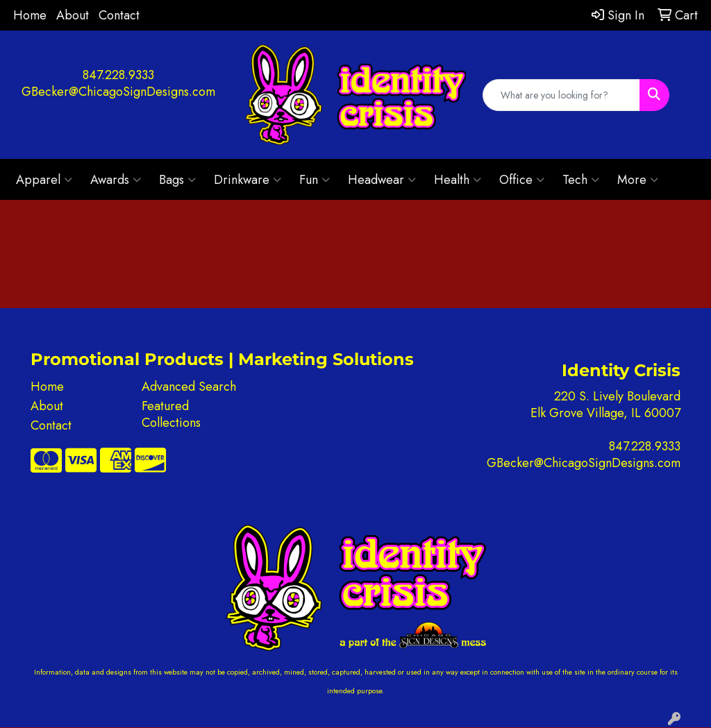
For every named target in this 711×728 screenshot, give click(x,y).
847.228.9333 (118, 75)
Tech (581, 180)
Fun (315, 180)
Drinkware (248, 180)
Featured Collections (171, 414)
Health (458, 180)
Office (522, 180)
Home (30, 15)
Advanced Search (189, 387)
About (73, 15)
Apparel (44, 180)
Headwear (382, 180)
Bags (177, 180)
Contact (119, 15)
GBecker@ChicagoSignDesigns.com (118, 92)
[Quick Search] (562, 95)
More (638, 180)
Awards (116, 180)
